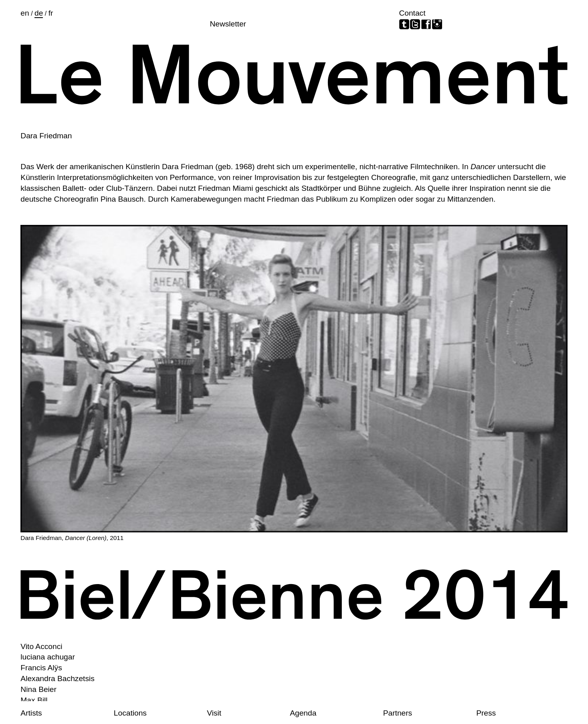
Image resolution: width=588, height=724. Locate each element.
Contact (412, 13)
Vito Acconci (41, 646)
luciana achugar (47, 657)
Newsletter (228, 24)
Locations (130, 713)
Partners (398, 713)
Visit (214, 713)
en (25, 13)
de (39, 13)
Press (486, 713)
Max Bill (34, 700)
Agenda (303, 713)
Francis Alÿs (41, 668)
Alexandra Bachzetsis (58, 678)
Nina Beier (38, 689)
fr (51, 13)
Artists (31, 713)
